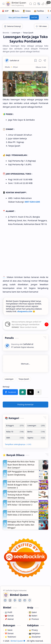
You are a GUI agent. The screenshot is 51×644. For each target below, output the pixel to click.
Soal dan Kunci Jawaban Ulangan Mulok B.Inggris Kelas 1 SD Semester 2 (23, 485)
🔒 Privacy (33, 630)
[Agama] (36, 438)
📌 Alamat (9, 619)
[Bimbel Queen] (8, 4)
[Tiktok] (20, 600)
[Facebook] (10, 600)
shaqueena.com (25, 311)
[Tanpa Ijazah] (24, 379)
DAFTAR (34, 17)
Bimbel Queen (18, 641)
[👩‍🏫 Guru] (16, 11)
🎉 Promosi (34, 619)
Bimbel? (25, 17)
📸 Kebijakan (34, 633)
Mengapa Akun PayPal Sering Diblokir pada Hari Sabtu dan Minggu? (21, 525)
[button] (3, 4)
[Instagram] (5, 600)
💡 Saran (9, 630)
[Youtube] (25, 600)
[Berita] (36, 432)
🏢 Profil (8, 612)
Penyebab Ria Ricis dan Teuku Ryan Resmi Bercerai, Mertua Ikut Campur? (21, 465)
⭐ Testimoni (10, 637)
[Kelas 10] (15, 432)
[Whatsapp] (15, 600)
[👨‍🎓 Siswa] (27, 11)
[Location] (30, 600)
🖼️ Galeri (33, 612)
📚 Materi (33, 616)
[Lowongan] (9, 379)
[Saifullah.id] (14, 60)
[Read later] (35, 60)
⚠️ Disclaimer (35, 637)
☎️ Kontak (9, 616)
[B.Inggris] (15, 426)
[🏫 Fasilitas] (39, 11)
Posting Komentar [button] (26, 404)
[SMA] (15, 438)
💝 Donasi (9, 633)
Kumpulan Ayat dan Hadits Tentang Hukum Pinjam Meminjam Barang (20, 495)
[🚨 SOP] (5, 11)
